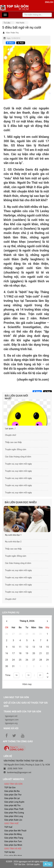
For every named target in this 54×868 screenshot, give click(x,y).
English (49, 2)
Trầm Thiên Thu (12, 33)
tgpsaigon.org (11, 723)
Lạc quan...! (10, 428)
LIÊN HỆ (8, 756)
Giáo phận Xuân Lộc (13, 820)
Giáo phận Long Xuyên (14, 802)
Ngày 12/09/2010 (13, 38)
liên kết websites (13, 779)
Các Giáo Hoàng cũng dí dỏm (18, 457)
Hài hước (20, 23)
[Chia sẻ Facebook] (10, 43)
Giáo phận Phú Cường (14, 813)
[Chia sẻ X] (21, 43)
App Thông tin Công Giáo (18, 741)
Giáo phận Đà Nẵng (13, 834)
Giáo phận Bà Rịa (12, 791)
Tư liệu (7, 23)
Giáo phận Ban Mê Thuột (15, 831)
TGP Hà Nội (10, 852)
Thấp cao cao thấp (13, 442)
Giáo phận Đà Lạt (12, 798)
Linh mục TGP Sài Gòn (16, 697)
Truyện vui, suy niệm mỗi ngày (18, 464)
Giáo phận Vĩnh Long (14, 816)
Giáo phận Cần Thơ (13, 795)
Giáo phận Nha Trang (14, 838)
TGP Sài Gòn (10, 788)
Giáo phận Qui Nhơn (13, 845)
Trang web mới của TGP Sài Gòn (22, 712)
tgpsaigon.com (12, 720)
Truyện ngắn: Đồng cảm (16, 449)
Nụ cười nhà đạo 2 (13, 542)
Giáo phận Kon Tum (13, 841)
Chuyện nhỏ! (11, 435)
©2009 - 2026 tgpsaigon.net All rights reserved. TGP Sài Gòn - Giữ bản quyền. (27, 863)
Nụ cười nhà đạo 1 (13, 535)
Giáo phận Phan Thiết (14, 809)
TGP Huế (8, 827)
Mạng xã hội (11, 728)
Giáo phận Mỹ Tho (12, 805)
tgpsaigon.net (11, 716)
